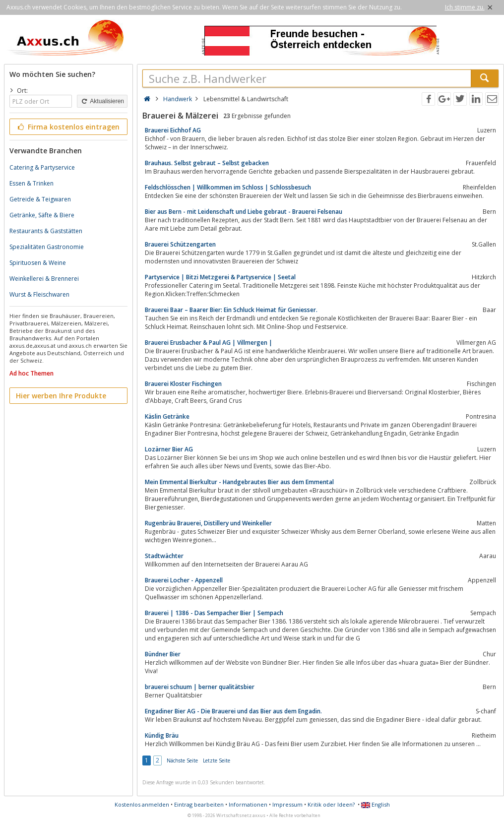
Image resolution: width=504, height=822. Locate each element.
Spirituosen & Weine (38, 263)
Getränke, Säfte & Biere (42, 215)
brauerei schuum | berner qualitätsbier (200, 687)
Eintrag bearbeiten (199, 804)
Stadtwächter (164, 556)
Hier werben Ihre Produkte (61, 396)
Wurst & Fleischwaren (39, 294)
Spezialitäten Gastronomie (47, 247)
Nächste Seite (182, 760)
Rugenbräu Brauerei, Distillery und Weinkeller (208, 523)
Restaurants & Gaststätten (46, 231)
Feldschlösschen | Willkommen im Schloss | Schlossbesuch (228, 187)
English (376, 804)
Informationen (248, 804)
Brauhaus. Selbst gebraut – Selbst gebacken (207, 163)
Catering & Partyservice (42, 167)
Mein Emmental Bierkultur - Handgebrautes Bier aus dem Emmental (239, 482)
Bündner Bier (163, 654)
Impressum (287, 804)
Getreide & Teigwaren (40, 199)
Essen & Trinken (31, 183)
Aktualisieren (102, 101)
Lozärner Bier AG (169, 449)
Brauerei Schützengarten (180, 244)
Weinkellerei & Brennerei (44, 279)
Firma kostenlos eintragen (68, 127)
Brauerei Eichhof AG (173, 130)
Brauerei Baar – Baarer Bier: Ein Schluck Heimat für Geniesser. (231, 310)
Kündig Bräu (162, 735)
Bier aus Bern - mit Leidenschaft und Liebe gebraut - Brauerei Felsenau (244, 212)
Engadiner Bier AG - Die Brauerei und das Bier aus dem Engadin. (233, 711)
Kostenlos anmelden (142, 804)
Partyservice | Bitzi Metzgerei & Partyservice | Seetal (220, 277)
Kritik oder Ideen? (331, 804)
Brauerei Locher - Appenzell (184, 580)
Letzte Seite (217, 760)
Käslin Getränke (167, 416)
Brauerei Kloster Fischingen (183, 384)
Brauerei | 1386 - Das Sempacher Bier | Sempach (214, 613)
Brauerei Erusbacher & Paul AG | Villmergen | (209, 343)
